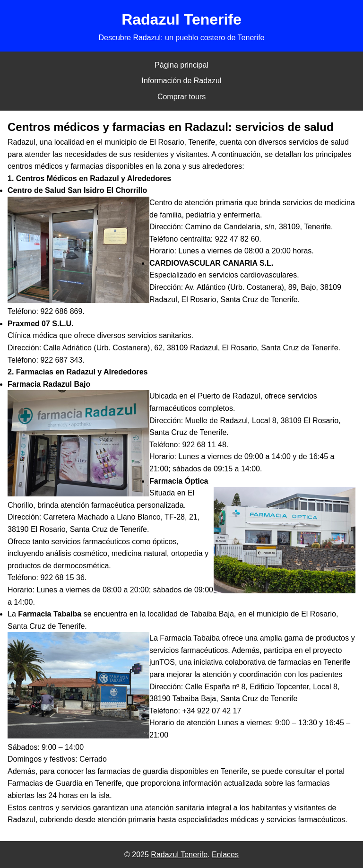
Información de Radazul (182, 81)
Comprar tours (181, 97)
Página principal (181, 65)
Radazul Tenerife (179, 855)
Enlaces (225, 855)
